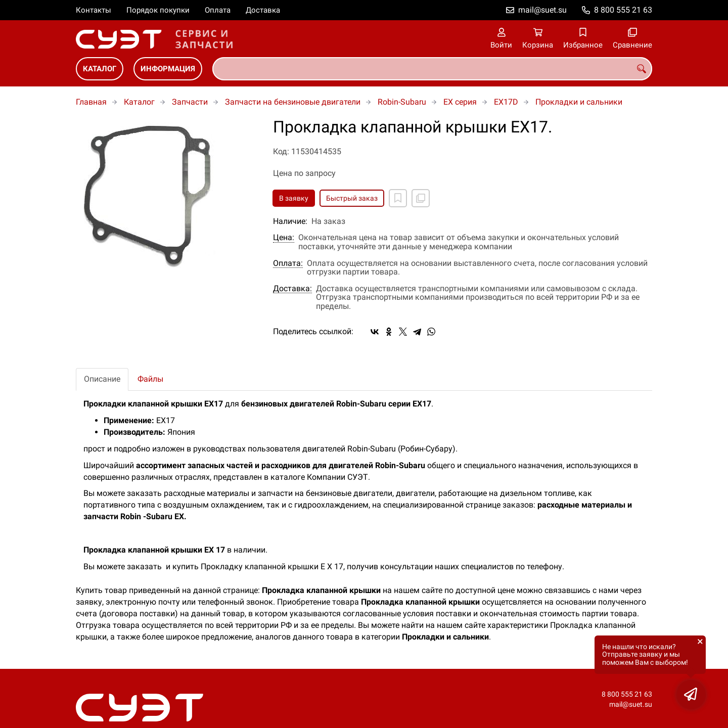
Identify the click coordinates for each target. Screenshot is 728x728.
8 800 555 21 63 (623, 10)
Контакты (94, 10)
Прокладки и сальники (579, 102)
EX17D (506, 102)
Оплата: (288, 263)
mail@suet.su (542, 10)
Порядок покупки (158, 10)
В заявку (294, 198)
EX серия (460, 102)
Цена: (284, 238)
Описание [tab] (102, 379)
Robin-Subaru (402, 102)
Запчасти (190, 102)
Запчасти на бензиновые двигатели (293, 102)
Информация (168, 69)
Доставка (263, 10)
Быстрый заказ (352, 198)
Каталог (100, 69)
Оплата (218, 10)
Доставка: (292, 289)
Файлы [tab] (150, 379)
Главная (91, 102)
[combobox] (432, 69)
